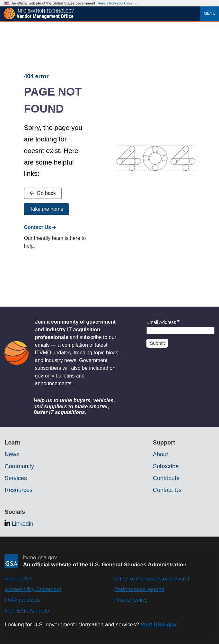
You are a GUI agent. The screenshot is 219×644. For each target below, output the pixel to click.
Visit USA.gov (159, 624)
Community (19, 466)
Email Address (163, 322)
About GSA (18, 579)
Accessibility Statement (33, 589)
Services (16, 478)
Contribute (166, 478)
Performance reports (139, 589)
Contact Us (40, 227)
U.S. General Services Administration (138, 564)
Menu (210, 13)
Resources (18, 490)
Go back (43, 193)
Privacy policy (131, 600)
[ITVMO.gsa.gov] (39, 14)
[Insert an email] (180, 330)
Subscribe (166, 466)
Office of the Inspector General (151, 579)
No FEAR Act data (27, 611)
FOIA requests (22, 600)
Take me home (46, 209)
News (12, 454)
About (160, 454)
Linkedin (22, 524)
